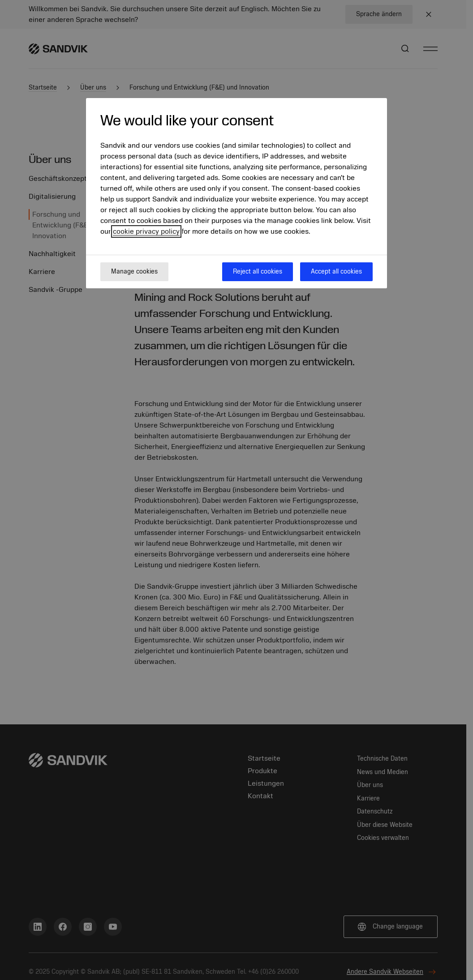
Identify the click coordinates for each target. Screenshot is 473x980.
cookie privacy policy (146, 231)
